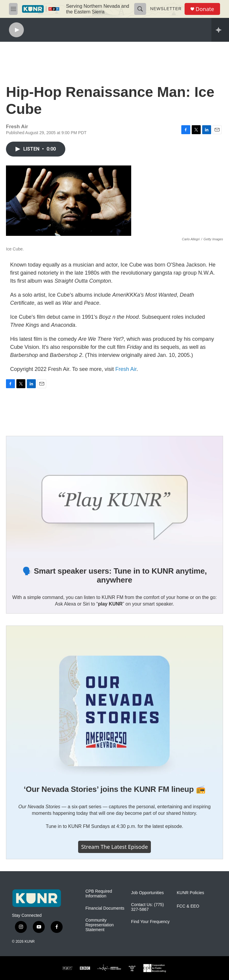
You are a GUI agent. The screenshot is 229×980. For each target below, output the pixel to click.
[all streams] (220, 30)
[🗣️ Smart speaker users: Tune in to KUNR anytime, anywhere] (114, 497)
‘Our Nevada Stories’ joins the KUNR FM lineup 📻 (114, 789)
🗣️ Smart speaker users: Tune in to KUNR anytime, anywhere (115, 575)
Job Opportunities (148, 893)
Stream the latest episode (114, 847)
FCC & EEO (188, 906)
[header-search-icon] (140, 9)
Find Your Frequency (150, 922)
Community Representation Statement (99, 925)
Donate (205, 9)
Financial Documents (105, 908)
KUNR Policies (191, 893)
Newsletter (166, 9)
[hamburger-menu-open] (13, 9)
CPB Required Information (99, 894)
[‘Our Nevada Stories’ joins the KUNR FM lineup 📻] (114, 701)
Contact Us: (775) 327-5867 (148, 907)
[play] (16, 30)
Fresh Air (126, 369)
